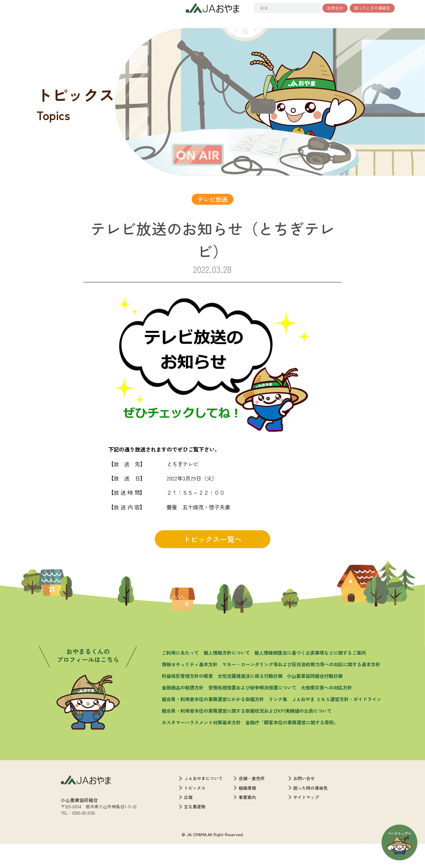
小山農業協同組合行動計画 (315, 700)
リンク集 (278, 723)
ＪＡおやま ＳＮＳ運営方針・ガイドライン (336, 723)
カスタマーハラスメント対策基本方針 (201, 747)
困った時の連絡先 (310, 812)
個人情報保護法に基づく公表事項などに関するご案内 (310, 677)
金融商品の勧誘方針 (183, 712)
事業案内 (247, 821)
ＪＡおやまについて (203, 803)
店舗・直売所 (252, 803)
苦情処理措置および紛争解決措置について (252, 712)
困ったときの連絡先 (372, 8)
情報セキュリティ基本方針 (190, 689)
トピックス (195, 812)
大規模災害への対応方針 (326, 712)
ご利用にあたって (180, 677)
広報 (188, 821)
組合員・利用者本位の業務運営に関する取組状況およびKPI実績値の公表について (247, 735)
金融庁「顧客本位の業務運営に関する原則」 (292, 747)
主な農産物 (195, 831)
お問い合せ (304, 803)
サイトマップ (306, 821)
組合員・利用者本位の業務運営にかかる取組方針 (213, 723)
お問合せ (335, 8)
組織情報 (247, 812)
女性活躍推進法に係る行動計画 (250, 700)
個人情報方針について (227, 677)
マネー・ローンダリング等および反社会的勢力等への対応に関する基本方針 (301, 689)
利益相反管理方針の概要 (187, 700)
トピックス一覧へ (212, 563)
